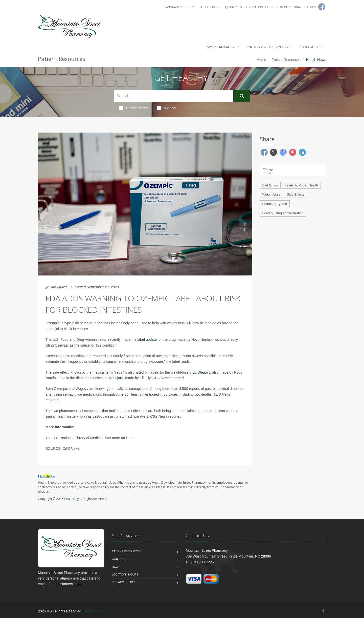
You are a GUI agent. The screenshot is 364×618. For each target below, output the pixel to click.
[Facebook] (323, 611)
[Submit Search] (242, 96)
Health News (134, 108)
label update (147, 339)
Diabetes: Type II (275, 204)
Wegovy (204, 372)
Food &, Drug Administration (283, 213)
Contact (310, 47)
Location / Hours (262, 7)
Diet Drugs (270, 185)
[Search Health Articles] (174, 96)
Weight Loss (271, 194)
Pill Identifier (209, 7)
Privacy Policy (123, 582)
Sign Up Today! (291, 7)
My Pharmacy (221, 47)
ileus (130, 438)
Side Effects (296, 194)
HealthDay (71, 499)
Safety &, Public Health (301, 185)
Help (190, 7)
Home (261, 60)
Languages (173, 7)
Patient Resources (268, 47)
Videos (167, 108)
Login (311, 7)
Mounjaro (116, 378)
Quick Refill (235, 7)
